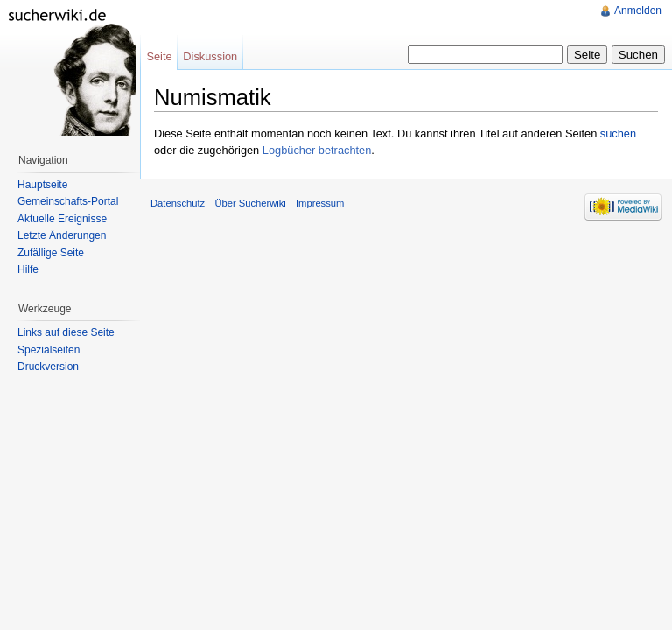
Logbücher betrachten (317, 150)
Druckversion (48, 367)
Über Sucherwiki (250, 203)
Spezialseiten (49, 350)
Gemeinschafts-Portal (68, 201)
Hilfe (28, 269)
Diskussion (210, 56)
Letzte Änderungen (62, 235)
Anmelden (638, 10)
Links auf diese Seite (66, 332)
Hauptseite (42, 185)
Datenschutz (178, 203)
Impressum (320, 203)
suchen (618, 133)
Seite (159, 56)
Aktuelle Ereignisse (62, 219)
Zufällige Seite (51, 253)
